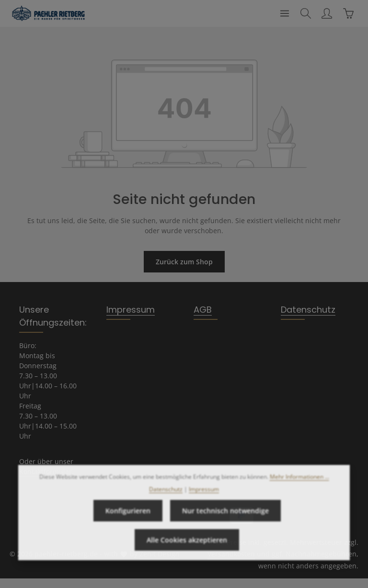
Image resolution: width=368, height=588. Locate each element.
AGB (203, 310)
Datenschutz (308, 310)
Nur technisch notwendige (225, 523)
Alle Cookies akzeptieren (187, 552)
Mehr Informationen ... (299, 489)
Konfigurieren (128, 523)
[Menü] (285, 13)
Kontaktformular (46, 471)
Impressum (131, 310)
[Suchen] (306, 13)
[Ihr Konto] (327, 13)
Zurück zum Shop (184, 262)
